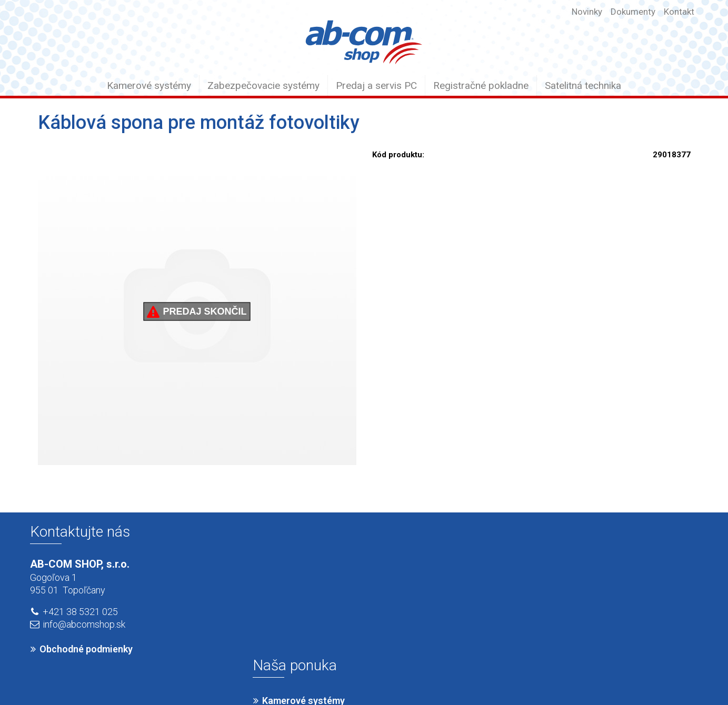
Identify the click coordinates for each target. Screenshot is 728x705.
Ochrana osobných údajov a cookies (449, 674)
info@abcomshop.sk (84, 624)
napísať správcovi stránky (350, 674)
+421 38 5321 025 (80, 612)
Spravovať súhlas (536, 674)
